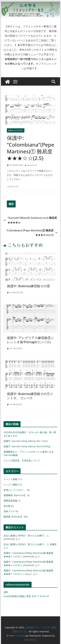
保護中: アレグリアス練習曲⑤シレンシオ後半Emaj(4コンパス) (30, 340)
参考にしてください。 (15, 490)
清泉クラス (9, 511)
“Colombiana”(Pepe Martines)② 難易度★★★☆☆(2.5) (32, 233)
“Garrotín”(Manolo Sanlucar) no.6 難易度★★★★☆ (30, 220)
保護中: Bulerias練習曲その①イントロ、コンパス (30, 396)
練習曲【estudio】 (16, 130)
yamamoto (32, 165)
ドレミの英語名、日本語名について (22, 460)
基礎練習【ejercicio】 (15, 495)
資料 (6, 592)
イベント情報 (10, 479)
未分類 (7, 506)
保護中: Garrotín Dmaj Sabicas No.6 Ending (27, 446)
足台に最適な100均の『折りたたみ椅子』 (25, 536)
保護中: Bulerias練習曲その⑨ (28, 286)
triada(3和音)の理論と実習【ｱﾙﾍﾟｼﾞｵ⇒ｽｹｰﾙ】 (27, 596)
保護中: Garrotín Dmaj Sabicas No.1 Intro (26, 441)
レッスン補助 (10, 485)
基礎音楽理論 (10, 501)
